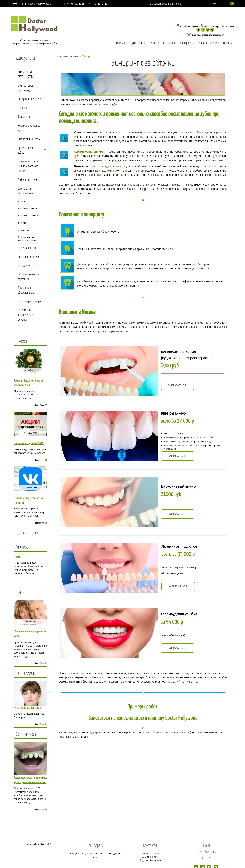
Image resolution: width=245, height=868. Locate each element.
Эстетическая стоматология (32, 191)
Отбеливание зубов (32, 180)
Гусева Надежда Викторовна (28, 708)
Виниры (22, 223)
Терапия (32, 108)
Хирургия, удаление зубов (32, 128)
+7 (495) (75, 4)
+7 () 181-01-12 (150, 857)
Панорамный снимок (29, 99)
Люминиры (24, 230)
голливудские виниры (112, 166)
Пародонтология (27, 266)
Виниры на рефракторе (29, 216)
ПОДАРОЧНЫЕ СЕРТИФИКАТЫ (25, 75)
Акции (162, 43)
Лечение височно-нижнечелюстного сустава (28, 166)
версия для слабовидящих (201, 35)
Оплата (172, 43)
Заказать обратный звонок (167, 4)
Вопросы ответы (29, 533)
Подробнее (39, 405)
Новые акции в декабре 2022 (29, 443)
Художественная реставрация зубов (27, 239)
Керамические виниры (29, 208)
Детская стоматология (32, 257)
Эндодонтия (32, 117)
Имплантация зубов (32, 139)
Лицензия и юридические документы (25, 315)
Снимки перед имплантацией (26, 88)
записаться (220, 35)
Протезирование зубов (32, 150)
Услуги (132, 43)
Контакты (227, 43)
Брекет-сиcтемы (32, 248)
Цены (152, 43)
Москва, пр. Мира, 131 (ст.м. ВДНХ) (217, 26)
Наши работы (187, 43)
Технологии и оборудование (26, 290)
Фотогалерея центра (29, 301)
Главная (121, 43)
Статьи (21, 592)
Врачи (142, 43)
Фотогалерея (26, 735)
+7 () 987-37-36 (150, 854)
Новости (202, 43)
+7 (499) (98, 4)
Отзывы (214, 43)
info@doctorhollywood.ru (38, 4)
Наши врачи (26, 674)
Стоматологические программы (29, 277)
